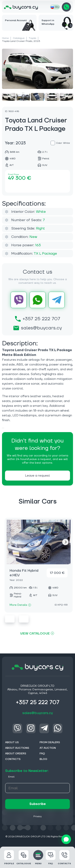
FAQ (51, 857)
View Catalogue (35, 633)
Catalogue (19, 38)
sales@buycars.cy (38, 328)
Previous (10, 619)
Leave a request (37, 476)
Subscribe (38, 804)
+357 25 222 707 (66, 7)
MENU (38, 857)
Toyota (32, 38)
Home (5, 38)
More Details (20, 605)
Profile (9, 857)
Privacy (37, 816)
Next (65, 542)
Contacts (64, 857)
